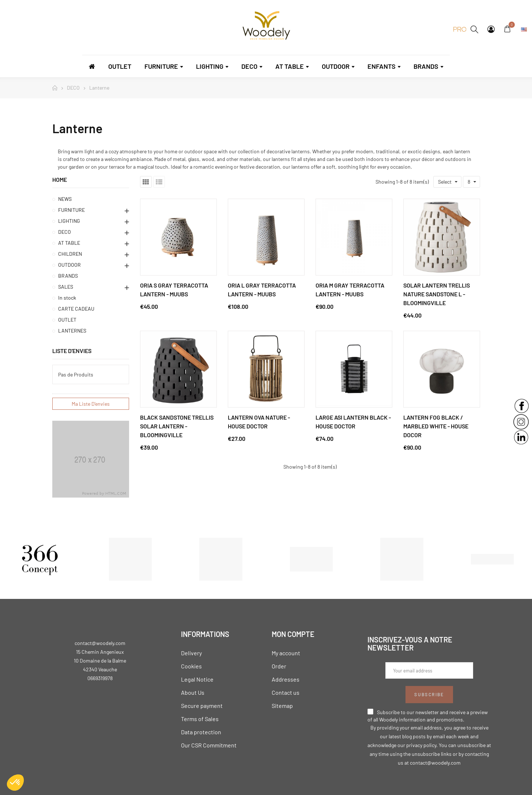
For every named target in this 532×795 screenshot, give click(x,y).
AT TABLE (69, 243)
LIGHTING (69, 221)
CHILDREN (70, 254)
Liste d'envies (72, 351)
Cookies (191, 666)
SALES (66, 287)
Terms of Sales (200, 719)
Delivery (191, 653)
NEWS (65, 199)
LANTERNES (72, 331)
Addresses (286, 679)
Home (60, 179)
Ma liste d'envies (91, 404)
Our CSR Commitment (209, 745)
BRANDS (68, 276)
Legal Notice (197, 679)
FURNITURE (71, 210)
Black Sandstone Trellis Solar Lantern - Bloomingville (177, 426)
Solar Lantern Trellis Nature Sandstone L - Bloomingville (437, 294)
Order (279, 666)
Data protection (201, 732)
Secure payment (202, 706)
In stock (67, 298)
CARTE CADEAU (76, 309)
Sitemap (282, 706)
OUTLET (67, 320)
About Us (193, 692)
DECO (65, 232)
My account (286, 653)
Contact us (286, 692)
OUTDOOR (69, 265)
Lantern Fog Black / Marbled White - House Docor (436, 426)
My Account (491, 29)
